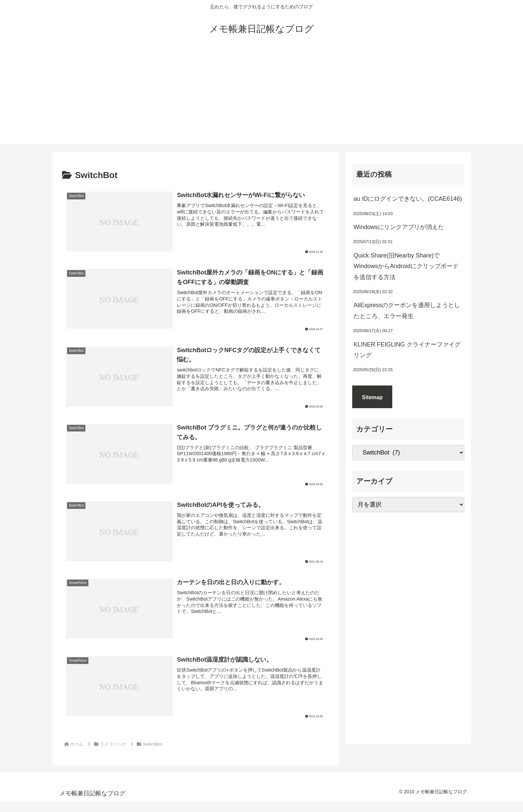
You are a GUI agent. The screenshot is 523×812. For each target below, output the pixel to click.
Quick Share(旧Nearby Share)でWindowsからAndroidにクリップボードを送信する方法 (406, 266)
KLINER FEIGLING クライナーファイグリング (407, 350)
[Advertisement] (261, 97)
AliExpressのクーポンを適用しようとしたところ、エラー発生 (407, 310)
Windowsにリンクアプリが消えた (399, 227)
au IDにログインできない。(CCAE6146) (408, 199)
